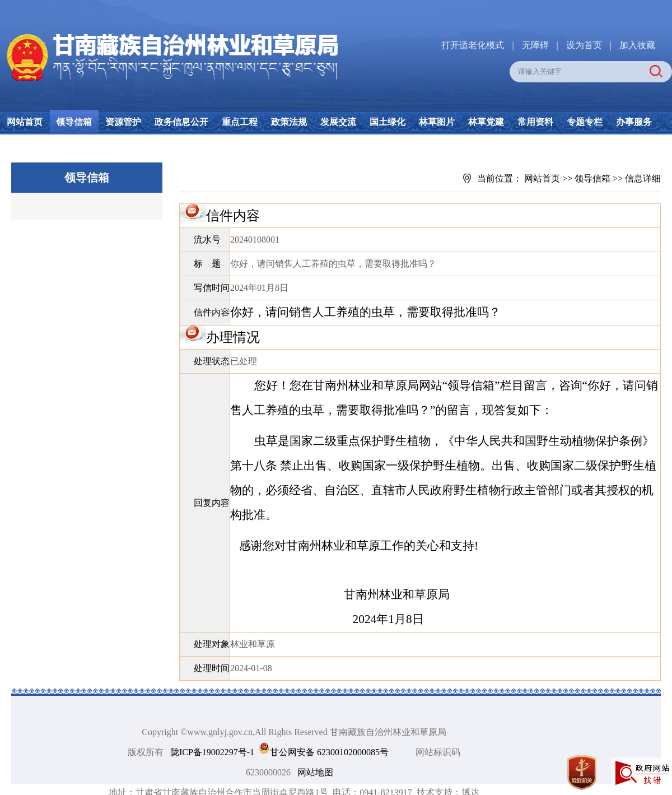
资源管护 (123, 122)
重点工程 (240, 122)
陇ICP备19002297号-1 (212, 752)
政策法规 (289, 122)
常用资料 (535, 122)
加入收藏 (637, 45)
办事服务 (634, 122)
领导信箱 (74, 122)
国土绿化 (388, 122)
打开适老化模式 (473, 45)
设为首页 (584, 45)
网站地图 (315, 772)
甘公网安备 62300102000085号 (329, 752)
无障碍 (535, 45)
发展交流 (338, 122)
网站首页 (25, 122)
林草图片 (437, 122)
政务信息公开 (181, 122)
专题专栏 (585, 122)
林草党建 (486, 122)
